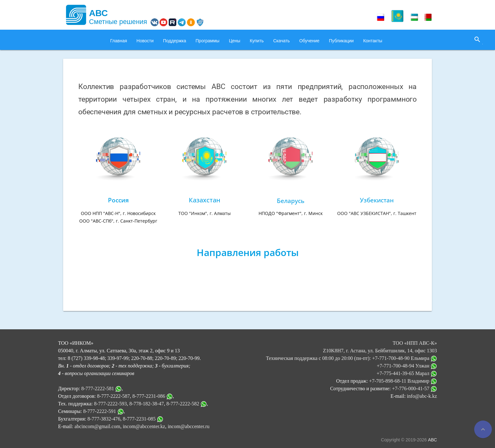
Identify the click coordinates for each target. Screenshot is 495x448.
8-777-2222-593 (110, 404)
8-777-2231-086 (149, 396)
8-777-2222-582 (183, 404)
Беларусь (291, 201)
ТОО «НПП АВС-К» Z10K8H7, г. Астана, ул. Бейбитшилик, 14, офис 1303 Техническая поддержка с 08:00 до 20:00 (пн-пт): (352, 351)
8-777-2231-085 (139, 419)
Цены (235, 41)
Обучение (309, 41)
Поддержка (175, 41)
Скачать (281, 41)
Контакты (373, 41)
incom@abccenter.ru (188, 426)
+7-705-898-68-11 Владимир (403, 381)
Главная (119, 41)
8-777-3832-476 (104, 419)
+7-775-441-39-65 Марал (407, 373)
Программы (208, 41)
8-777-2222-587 (113, 396)
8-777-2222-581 (98, 388)
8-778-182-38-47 (147, 404)
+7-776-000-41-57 (414, 388)
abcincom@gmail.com (97, 426)
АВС (432, 440)
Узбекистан (377, 200)
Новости (145, 41)
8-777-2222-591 (100, 411)
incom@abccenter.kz (144, 426)
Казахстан (205, 200)
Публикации (341, 41)
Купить (257, 41)
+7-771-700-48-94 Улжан (407, 366)
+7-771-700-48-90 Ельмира (405, 358)
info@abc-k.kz (422, 396)
